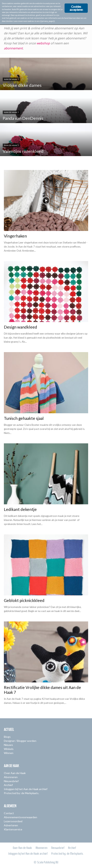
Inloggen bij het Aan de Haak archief (26, 789)
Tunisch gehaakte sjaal (24, 418)
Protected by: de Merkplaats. (21, 793)
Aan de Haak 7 (11, 79)
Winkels (9, 749)
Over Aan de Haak (15, 773)
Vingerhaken (15, 236)
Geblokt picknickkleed (24, 600)
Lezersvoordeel (13, 821)
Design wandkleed (20, 327)
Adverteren (11, 825)
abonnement (13, 48)
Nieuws (8, 745)
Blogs (7, 737)
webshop (43, 43)
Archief (8, 785)
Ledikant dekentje (20, 509)
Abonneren (11, 777)
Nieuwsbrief (11, 781)
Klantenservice (13, 829)
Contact (9, 813)
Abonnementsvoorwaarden (20, 817)
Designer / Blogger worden (20, 741)
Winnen (9, 753)
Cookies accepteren (76, 8)
